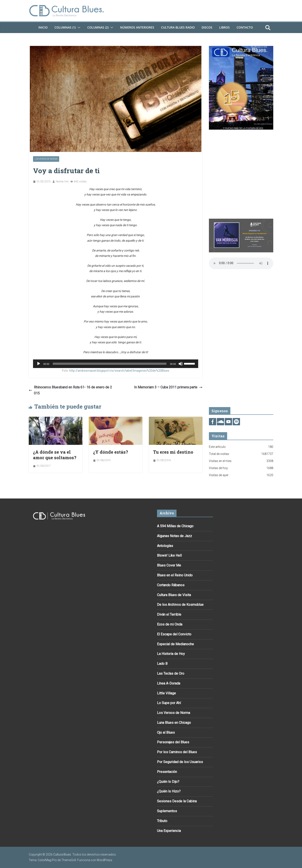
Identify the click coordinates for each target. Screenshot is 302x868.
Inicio (43, 27)
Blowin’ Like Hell (169, 555)
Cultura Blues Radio (178, 27)
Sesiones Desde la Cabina (177, 801)
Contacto (245, 27)
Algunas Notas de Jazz (174, 536)
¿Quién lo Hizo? (169, 791)
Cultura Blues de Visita (174, 595)
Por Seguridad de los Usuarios (180, 762)
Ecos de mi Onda (170, 624)
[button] (78, 27)
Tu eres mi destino (173, 452)
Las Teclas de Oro (171, 673)
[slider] (110, 364)
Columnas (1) (65, 27)
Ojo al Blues (166, 732)
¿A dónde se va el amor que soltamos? (55, 455)
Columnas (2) (98, 27)
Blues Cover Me (169, 565)
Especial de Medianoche (175, 644)
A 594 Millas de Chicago (175, 526)
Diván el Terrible (169, 614)
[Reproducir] (39, 364)
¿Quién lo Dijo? (168, 782)
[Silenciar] (181, 364)
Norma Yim (62, 182)
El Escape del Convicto (174, 634)
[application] (116, 364)
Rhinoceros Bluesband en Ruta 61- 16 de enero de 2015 (70, 390)
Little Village (166, 693)
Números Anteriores (137, 27)
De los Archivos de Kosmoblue (180, 605)
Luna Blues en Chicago (174, 723)
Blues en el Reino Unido (175, 575)
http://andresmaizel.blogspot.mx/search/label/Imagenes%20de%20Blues (119, 371)
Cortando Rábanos (171, 585)
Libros (224, 27)
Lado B (162, 664)
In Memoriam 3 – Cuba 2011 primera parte (168, 387)
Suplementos (167, 811)
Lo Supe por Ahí (169, 703)
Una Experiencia (169, 831)
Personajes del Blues (173, 742)
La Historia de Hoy (171, 654)
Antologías (165, 546)
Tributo (162, 821)
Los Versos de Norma (46, 159)
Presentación (167, 772)
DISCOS (207, 27)
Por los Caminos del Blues (177, 752)
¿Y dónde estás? (111, 452)
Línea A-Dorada (169, 683)
